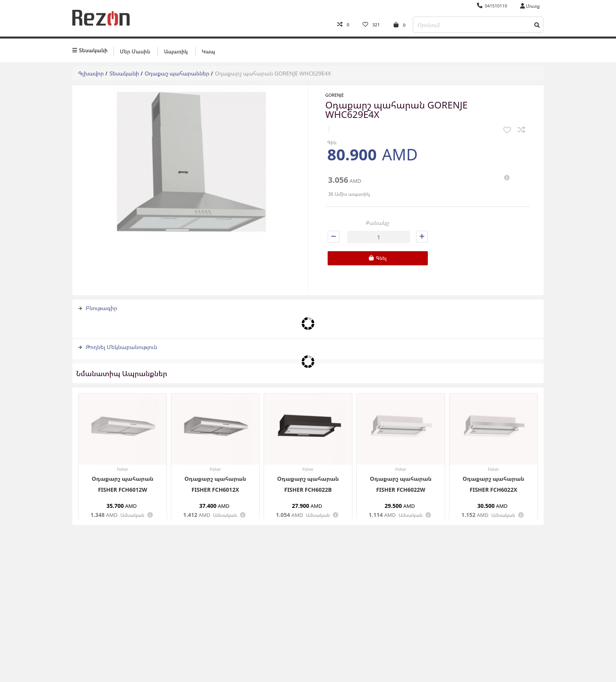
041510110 (492, 6)
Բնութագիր (98, 306)
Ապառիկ (176, 50)
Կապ (208, 50)
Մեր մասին (135, 50)
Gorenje (335, 94)
